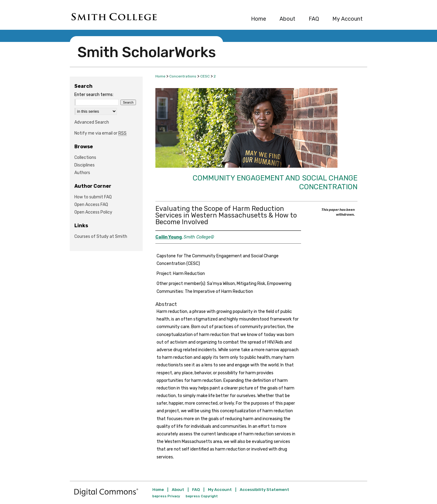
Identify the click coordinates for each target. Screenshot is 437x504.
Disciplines (85, 165)
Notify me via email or (100, 133)
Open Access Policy (93, 212)
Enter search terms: (94, 95)
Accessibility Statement (264, 490)
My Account (220, 490)
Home (160, 76)
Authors (82, 173)
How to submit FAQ (93, 197)
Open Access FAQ (91, 205)
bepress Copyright (202, 496)
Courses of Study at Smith (101, 237)
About (178, 490)
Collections (85, 158)
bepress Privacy (166, 496)
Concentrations (183, 76)
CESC (205, 76)
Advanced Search (92, 122)
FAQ (196, 490)
